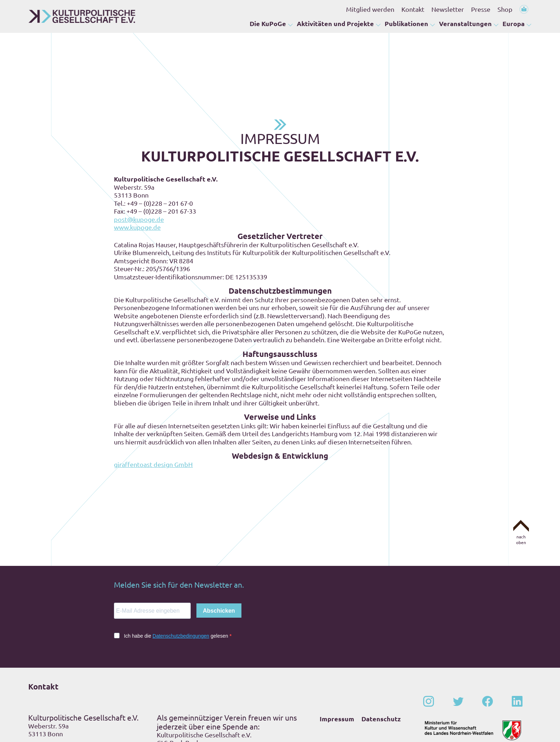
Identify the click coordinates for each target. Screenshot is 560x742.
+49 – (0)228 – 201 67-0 (74, 693)
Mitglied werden (370, 9)
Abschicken (219, 557)
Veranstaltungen (465, 23)
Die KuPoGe (268, 23)
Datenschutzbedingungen (181, 582)
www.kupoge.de (137, 173)
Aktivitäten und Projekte (335, 23)
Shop (505, 9)
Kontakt (413, 9)
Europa (514, 23)
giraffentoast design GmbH (153, 410)
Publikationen (406, 23)
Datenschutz (381, 665)
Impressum (337, 665)
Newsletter (448, 9)
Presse (481, 9)
